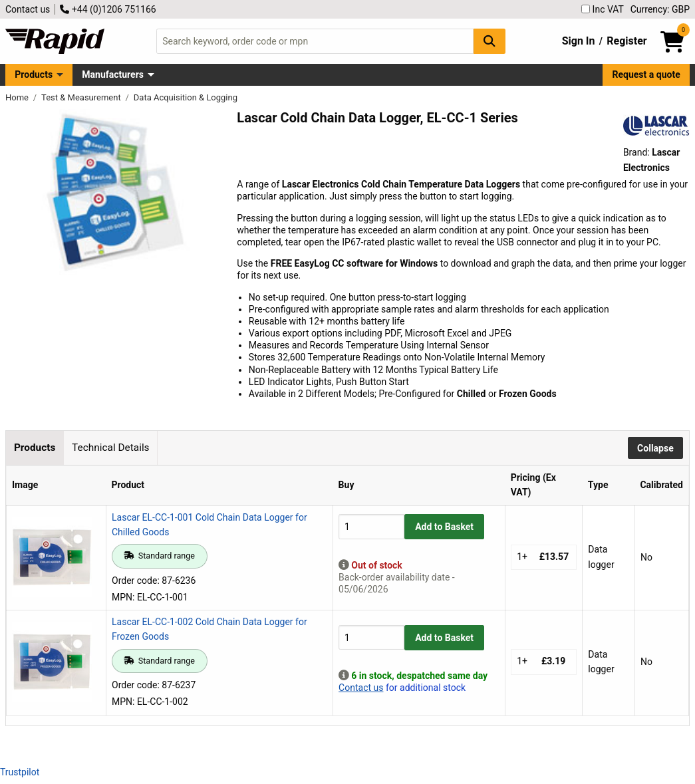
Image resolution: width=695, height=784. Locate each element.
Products (34, 74)
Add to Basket (444, 527)
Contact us (28, 9)
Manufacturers (113, 74)
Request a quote (646, 74)
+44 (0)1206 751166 (108, 9)
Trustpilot (20, 772)
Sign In (579, 41)
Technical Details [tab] (110, 448)
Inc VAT (603, 9)
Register (626, 41)
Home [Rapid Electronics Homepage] (18, 97)
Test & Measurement (82, 97)
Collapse (655, 448)
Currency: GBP (660, 9)
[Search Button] (489, 41)
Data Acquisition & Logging (186, 97)
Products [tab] (35, 448)
